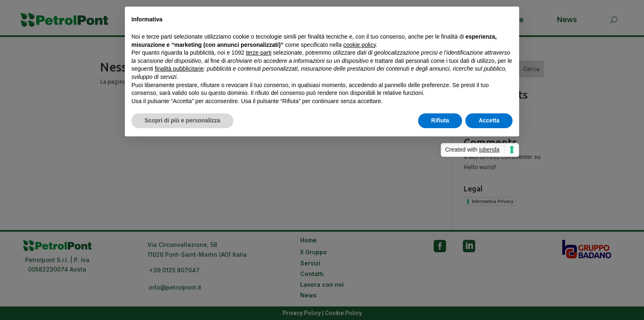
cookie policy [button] (360, 45)
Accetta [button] (489, 120)
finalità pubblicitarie (179, 69)
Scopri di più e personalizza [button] (182, 120)
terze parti (259, 53)
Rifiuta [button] (440, 120)
